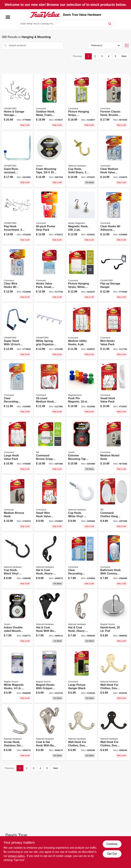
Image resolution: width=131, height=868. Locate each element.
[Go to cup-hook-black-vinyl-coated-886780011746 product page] (17, 560)
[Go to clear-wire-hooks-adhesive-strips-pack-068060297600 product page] (17, 274)
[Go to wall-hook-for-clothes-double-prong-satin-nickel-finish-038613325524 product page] (82, 732)
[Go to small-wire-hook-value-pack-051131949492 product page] (49, 503)
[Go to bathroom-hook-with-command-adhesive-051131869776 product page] (114, 560)
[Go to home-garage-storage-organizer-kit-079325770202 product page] (17, 102)
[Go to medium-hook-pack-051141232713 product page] (49, 388)
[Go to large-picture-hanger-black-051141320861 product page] (82, 675)
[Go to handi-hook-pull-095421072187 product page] (114, 618)
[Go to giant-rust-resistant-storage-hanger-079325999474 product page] (17, 159)
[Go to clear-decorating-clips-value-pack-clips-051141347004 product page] (17, 388)
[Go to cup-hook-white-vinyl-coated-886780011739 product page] (82, 503)
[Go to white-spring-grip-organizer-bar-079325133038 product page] (49, 331)
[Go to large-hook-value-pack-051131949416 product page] (17, 446)
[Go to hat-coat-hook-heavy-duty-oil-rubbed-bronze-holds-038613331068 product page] (49, 560)
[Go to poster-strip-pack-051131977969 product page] (49, 216)
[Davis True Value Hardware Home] (45, 15)
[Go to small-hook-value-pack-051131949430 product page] (114, 388)
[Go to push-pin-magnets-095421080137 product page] (82, 388)
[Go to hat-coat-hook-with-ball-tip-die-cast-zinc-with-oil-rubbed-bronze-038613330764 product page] (49, 618)
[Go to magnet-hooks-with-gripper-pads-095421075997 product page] (49, 675)
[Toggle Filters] (127, 45)
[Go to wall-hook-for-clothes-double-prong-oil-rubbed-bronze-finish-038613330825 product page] (114, 732)
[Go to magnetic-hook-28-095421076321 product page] (82, 216)
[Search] (110, 23)
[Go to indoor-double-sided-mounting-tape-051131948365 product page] (17, 618)
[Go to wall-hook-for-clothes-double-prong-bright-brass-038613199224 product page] (114, 675)
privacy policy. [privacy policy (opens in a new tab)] (17, 856)
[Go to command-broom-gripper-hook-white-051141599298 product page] (49, 446)
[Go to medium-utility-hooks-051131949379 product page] (82, 331)
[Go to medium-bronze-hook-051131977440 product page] (17, 503)
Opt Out (112, 854)
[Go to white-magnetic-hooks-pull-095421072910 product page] (17, 675)
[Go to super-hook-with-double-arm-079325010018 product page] (17, 331)
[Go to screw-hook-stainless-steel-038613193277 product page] (17, 732)
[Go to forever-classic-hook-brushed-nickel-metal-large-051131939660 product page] (114, 102)
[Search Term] (65, 24)
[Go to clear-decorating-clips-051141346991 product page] (82, 560)
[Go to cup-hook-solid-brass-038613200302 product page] (82, 159)
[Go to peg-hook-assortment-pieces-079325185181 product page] (17, 216)
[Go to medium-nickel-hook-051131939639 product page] (114, 446)
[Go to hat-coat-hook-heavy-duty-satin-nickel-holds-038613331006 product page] (82, 618)
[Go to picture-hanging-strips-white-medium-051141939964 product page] (82, 274)
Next (124, 56)
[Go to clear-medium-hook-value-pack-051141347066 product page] (114, 159)
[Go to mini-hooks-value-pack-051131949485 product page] (114, 331)
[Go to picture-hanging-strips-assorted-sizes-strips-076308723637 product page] (82, 102)
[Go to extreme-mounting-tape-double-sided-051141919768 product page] (82, 446)
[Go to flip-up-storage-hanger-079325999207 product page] (114, 274)
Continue (112, 844)
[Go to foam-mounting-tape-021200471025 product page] (49, 159)
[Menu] (8, 17)
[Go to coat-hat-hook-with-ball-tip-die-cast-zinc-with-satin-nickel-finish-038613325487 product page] (49, 732)
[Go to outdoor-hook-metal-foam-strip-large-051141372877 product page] (49, 102)
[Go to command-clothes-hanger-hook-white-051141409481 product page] (114, 503)
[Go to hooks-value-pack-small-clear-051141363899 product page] (49, 274)
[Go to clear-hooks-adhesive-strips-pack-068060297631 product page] (114, 216)
